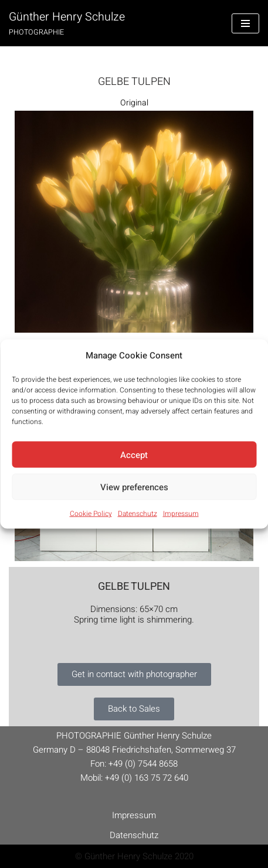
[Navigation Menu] (245, 23)
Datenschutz (138, 514)
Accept (134, 454)
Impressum (181, 514)
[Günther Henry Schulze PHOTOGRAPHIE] (67, 23)
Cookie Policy (91, 514)
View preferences (134, 487)
